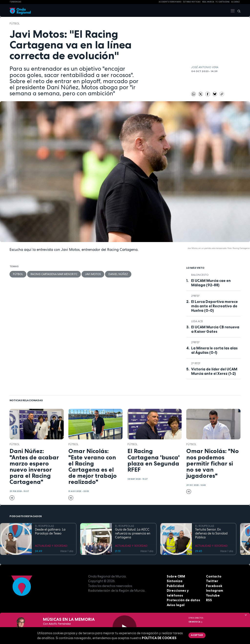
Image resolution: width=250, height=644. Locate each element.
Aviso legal (176, 605)
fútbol (15, 23)
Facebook (214, 586)
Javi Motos (93, 274)
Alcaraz (235, 2)
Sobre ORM (176, 576)
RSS (209, 600)
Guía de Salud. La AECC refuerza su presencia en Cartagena (133, 534)
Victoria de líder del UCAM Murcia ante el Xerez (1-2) (214, 371)
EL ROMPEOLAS (44, 526)
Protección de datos (183, 600)
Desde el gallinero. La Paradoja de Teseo (50, 532)
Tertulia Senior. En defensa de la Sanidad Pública (211, 534)
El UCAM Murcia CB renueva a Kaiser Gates (215, 329)
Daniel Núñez (118, 274)
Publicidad (175, 586)
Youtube (213, 595)
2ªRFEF (195, 296)
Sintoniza (175, 581)
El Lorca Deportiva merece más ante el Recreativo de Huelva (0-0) (214, 306)
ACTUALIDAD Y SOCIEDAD (51, 546)
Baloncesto (200, 275)
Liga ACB (197, 321)
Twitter (212, 581)
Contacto (214, 576)
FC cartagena (223, 2)
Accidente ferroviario (170, 2)
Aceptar (197, 635)
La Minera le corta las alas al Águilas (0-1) (214, 350)
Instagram (215, 590)
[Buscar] (238, 11)
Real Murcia (208, 2)
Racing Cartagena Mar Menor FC (54, 274)
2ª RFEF (196, 363)
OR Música (196, 622)
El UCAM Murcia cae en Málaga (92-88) (211, 283)
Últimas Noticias (192, 2)
